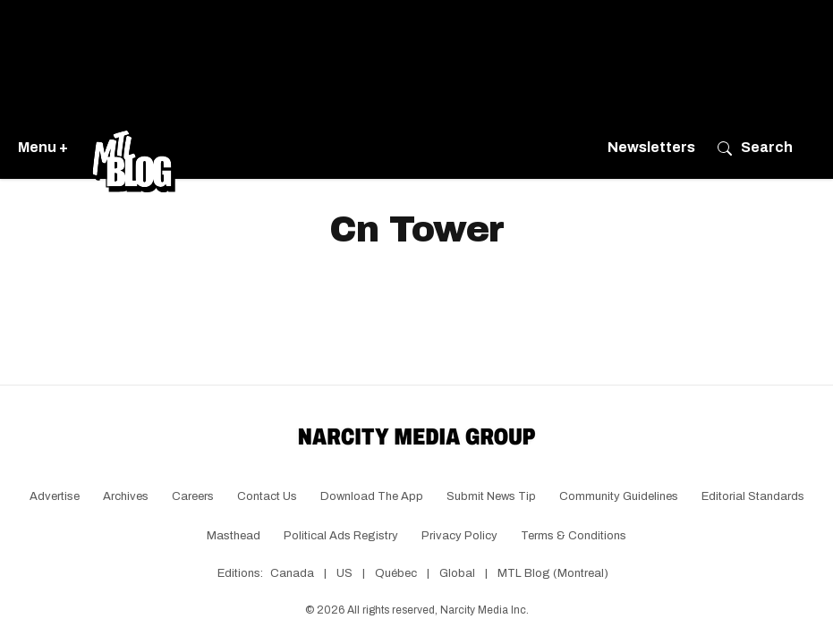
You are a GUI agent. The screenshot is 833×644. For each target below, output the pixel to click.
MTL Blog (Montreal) (553, 573)
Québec (396, 573)
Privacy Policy (459, 536)
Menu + (43, 147)
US (344, 573)
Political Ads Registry (341, 536)
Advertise (55, 496)
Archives (126, 496)
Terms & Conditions (574, 536)
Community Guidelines (619, 496)
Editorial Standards (753, 496)
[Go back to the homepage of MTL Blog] (133, 148)
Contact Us (267, 496)
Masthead (234, 536)
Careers (193, 496)
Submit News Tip (491, 496)
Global (457, 573)
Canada (292, 573)
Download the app (372, 496)
